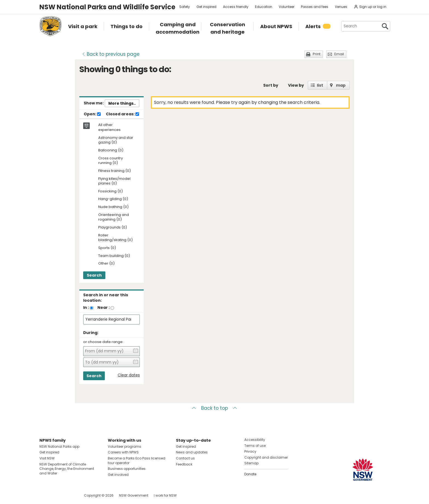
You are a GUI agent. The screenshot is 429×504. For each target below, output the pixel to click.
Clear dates (129, 375)
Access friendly (236, 7)
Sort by (271, 85)
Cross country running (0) (111, 161)
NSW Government (134, 495)
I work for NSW (165, 495)
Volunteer (287, 7)
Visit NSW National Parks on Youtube (68, 495)
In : (86, 307)
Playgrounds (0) (113, 228)
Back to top (215, 408)
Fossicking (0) (111, 191)
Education (264, 7)
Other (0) (106, 264)
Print (317, 54)
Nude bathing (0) (113, 207)
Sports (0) (107, 248)
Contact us (185, 458)
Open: (92, 114)
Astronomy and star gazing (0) (116, 140)
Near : (104, 307)
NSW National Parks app (59, 446)
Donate (250, 474)
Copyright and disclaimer (266, 457)
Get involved (118, 475)
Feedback (184, 464)
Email (339, 54)
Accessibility (255, 440)
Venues (341, 7)
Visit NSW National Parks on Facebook (44, 495)
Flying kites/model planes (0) (114, 181)
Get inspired (206, 7)
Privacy (250, 451)
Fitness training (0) (115, 171)
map (341, 85)
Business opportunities (127, 469)
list (320, 85)
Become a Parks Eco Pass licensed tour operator (137, 461)
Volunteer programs (124, 446)
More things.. (122, 103)
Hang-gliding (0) (113, 199)
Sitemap (251, 463)
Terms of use (255, 446)
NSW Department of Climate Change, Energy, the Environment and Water (67, 469)
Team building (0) (114, 256)
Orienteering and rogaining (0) (114, 217)
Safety (185, 7)
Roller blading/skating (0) (115, 238)
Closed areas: (122, 114)
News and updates (192, 452)
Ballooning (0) (111, 150)
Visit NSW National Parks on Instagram (56, 495)
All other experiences (109, 127)
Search (94, 275)
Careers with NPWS (123, 452)
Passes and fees (315, 7)
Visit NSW (47, 458)
